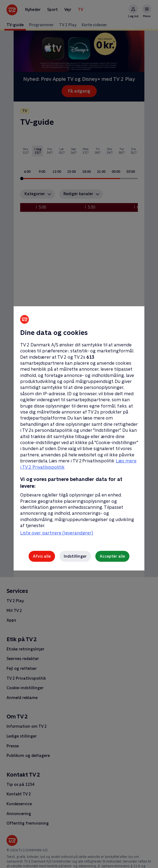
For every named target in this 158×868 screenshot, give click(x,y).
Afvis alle (42, 556)
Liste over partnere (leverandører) (57, 533)
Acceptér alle (112, 556)
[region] (79, 434)
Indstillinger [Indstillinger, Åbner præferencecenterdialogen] (75, 556)
